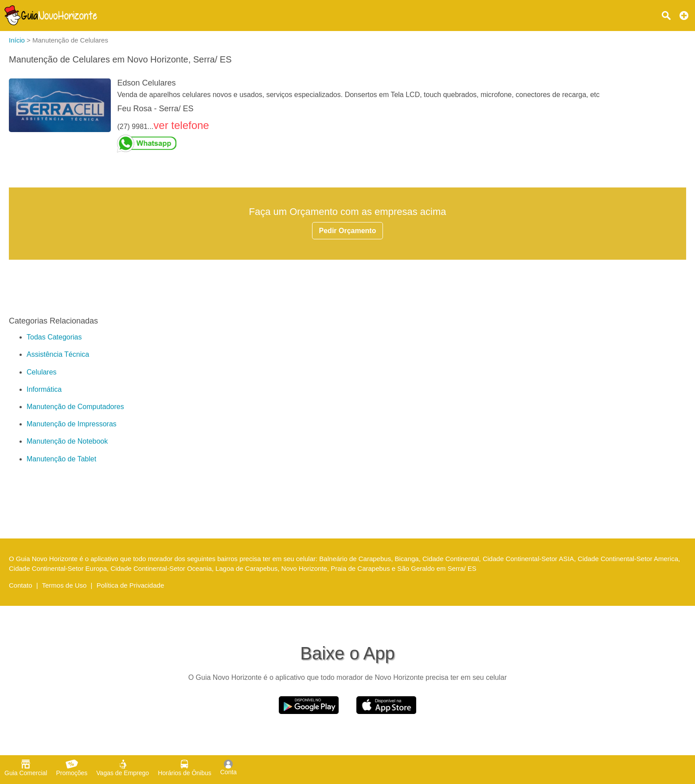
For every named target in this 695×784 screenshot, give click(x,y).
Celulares (42, 372)
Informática (44, 389)
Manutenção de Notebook (67, 441)
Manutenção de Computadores (75, 407)
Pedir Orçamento (348, 231)
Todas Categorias (54, 337)
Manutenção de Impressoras (72, 424)
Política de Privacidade (131, 585)
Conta (228, 768)
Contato (21, 585)
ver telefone (181, 125)
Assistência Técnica (58, 354)
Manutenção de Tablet (61, 459)
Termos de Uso (64, 585)
